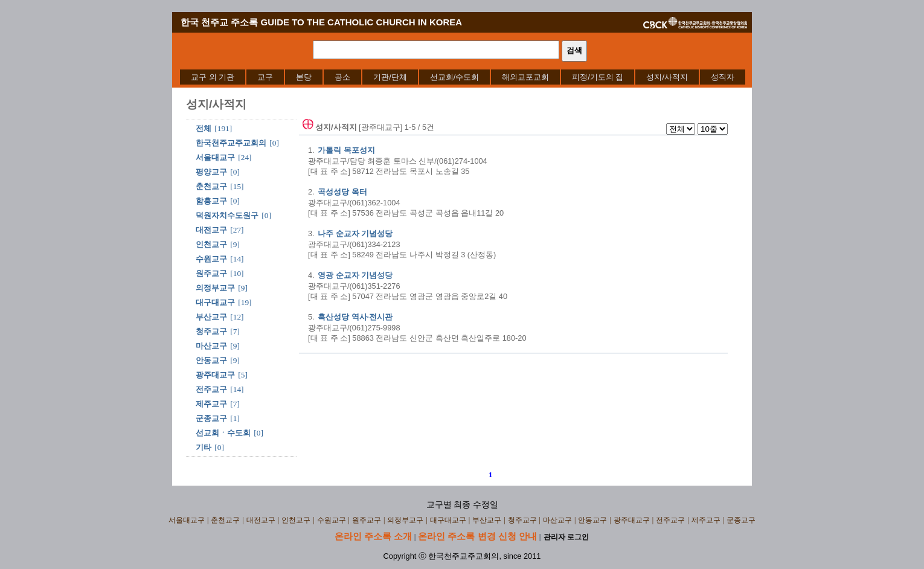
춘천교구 (211, 186)
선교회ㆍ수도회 (223, 433)
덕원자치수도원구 (227, 215)
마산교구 (211, 346)
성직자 (723, 77)
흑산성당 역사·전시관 (355, 317)
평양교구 (211, 172)
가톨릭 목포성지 (346, 150)
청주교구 (211, 331)
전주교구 (211, 389)
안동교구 (211, 360)
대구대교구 (215, 302)
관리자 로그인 (566, 537)
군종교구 (211, 418)
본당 (304, 77)
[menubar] (463, 77)
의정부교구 (215, 288)
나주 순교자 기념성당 (355, 233)
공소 (342, 77)
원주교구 (211, 273)
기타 (204, 447)
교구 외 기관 (213, 77)
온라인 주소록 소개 (373, 536)
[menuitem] (213, 77)
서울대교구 (215, 157)
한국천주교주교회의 (231, 143)
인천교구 (211, 244)
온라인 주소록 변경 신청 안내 (477, 536)
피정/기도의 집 (598, 77)
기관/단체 (390, 77)
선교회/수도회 (455, 77)
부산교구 (211, 317)
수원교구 (211, 259)
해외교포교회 (525, 77)
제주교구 (211, 404)
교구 (265, 77)
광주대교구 (215, 375)
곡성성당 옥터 (342, 192)
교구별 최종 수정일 (462, 505)
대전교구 (211, 230)
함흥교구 (211, 201)
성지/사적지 (667, 77)
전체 (204, 128)
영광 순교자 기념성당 (355, 275)
